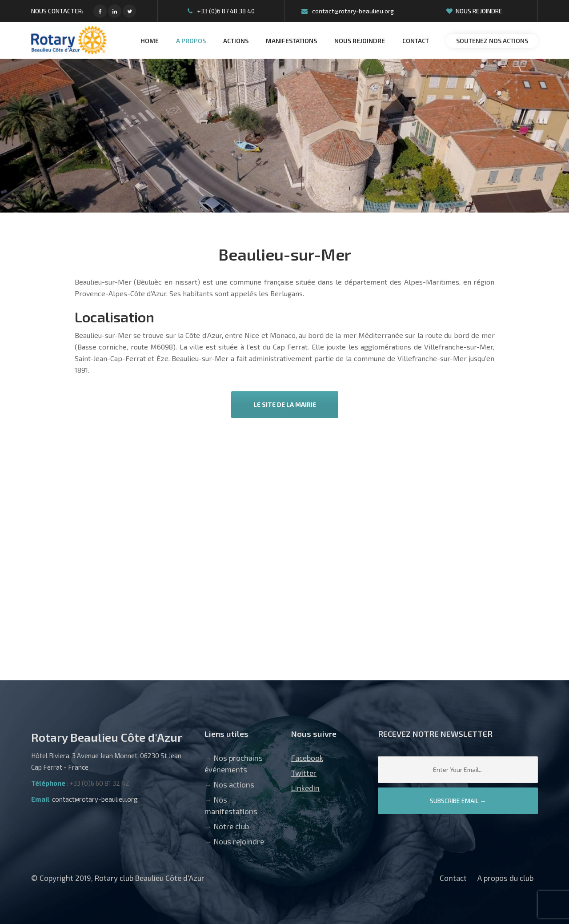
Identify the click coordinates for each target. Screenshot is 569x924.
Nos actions (234, 784)
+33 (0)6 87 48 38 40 (221, 11)
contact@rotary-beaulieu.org (348, 11)
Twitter (304, 773)
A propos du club (505, 878)
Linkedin (305, 788)
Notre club (231, 826)
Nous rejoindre (474, 11)
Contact (453, 878)
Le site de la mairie (285, 404)
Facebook (307, 758)
